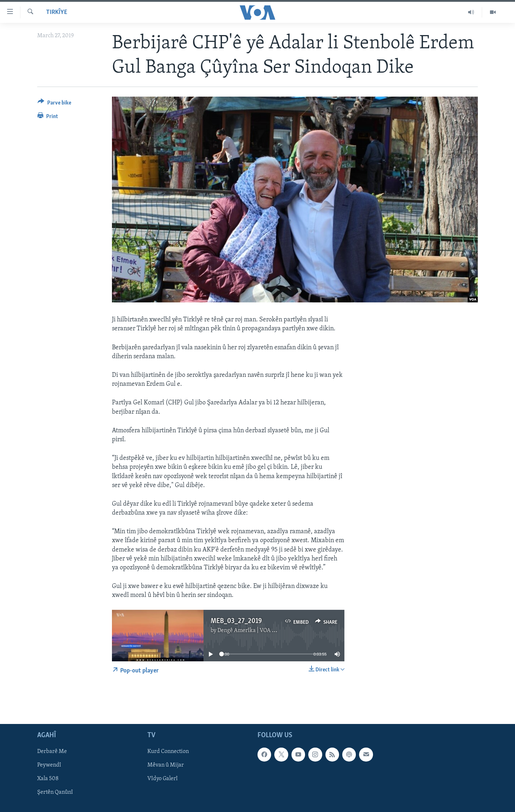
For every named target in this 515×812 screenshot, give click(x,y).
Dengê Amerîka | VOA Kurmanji (256, 631)
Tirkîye (57, 12)
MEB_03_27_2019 (236, 621)
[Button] (54, 104)
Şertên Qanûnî (55, 792)
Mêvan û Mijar (166, 765)
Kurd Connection (168, 752)
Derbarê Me (52, 752)
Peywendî (49, 765)
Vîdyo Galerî (163, 779)
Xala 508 (48, 779)
